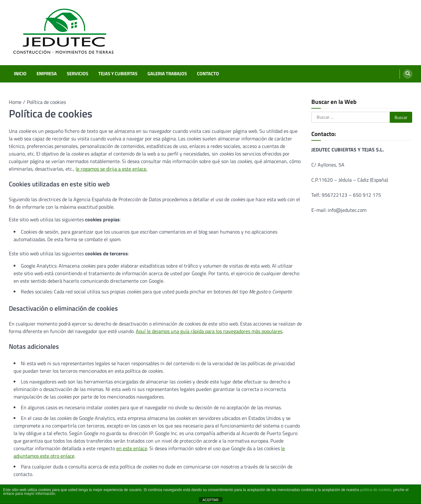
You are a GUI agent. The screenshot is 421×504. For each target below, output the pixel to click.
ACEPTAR (210, 500)
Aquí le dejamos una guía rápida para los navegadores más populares (209, 331)
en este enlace (132, 448)
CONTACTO (208, 74)
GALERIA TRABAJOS (167, 74)
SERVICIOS (78, 74)
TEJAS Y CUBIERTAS (118, 74)
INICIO (20, 74)
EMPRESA (47, 74)
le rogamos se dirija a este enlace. (111, 169)
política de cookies (376, 490)
